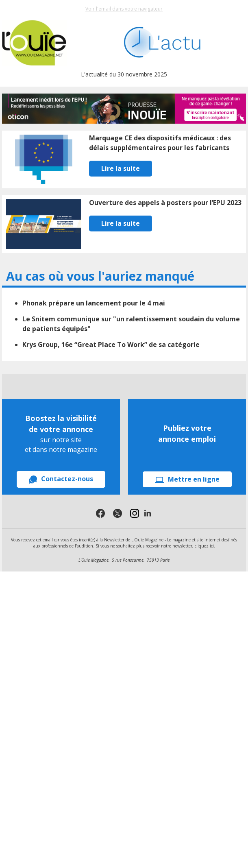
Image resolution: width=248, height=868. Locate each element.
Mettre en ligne (187, 479)
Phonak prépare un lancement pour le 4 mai (94, 303)
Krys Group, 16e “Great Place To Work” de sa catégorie (111, 345)
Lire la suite (121, 168)
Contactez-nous (61, 479)
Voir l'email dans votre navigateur (124, 9)
